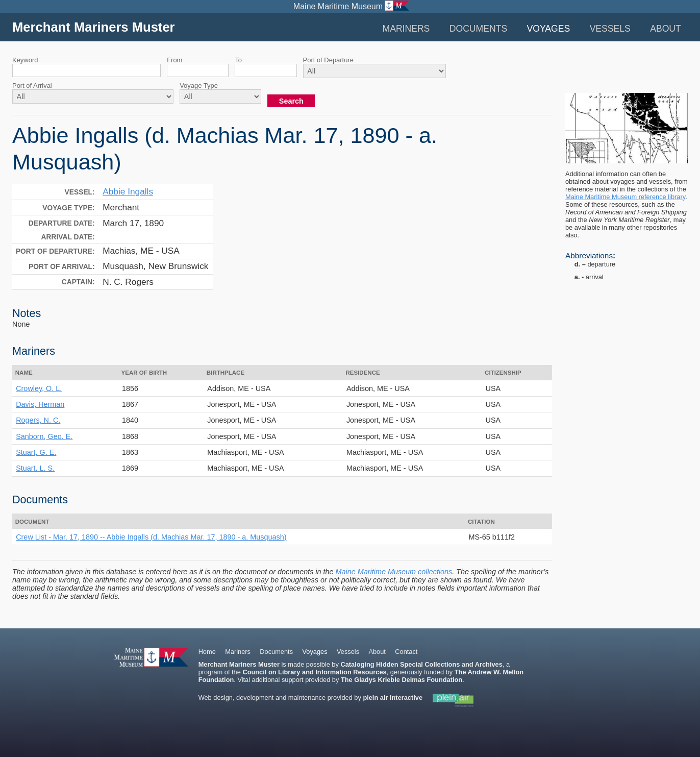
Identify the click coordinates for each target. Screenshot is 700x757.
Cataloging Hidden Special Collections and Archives (421, 664)
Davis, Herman (40, 404)
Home (207, 652)
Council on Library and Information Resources (314, 672)
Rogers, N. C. (38, 420)
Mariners (406, 29)
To (238, 60)
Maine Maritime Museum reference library (625, 197)
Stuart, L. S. (35, 468)
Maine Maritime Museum (338, 6)
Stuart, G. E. (36, 452)
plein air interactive (393, 698)
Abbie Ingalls (128, 191)
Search (291, 101)
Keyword (25, 60)
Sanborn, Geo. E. (44, 436)
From (174, 60)
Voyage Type (199, 86)
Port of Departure (328, 60)
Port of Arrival (32, 86)
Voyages (549, 29)
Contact (406, 652)
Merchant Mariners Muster (94, 27)
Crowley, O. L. (39, 388)
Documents (478, 29)
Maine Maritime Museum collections (394, 572)
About (666, 29)
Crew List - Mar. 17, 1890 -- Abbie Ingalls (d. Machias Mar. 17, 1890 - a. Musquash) (151, 537)
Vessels (610, 29)
